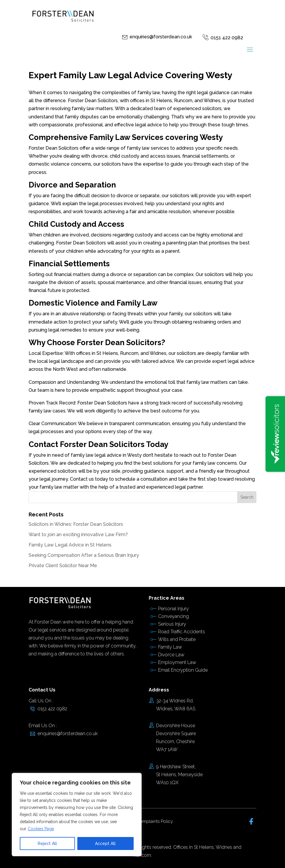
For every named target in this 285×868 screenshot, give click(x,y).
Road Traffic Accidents (182, 632)
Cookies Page (41, 829)
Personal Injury (173, 609)
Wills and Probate (177, 639)
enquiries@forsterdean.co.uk (161, 37)
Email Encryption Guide (183, 670)
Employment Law (177, 662)
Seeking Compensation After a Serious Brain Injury (84, 555)
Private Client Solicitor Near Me (63, 566)
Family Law (170, 647)
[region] (77, 815)
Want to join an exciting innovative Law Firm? (78, 535)
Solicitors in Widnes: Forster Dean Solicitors (76, 524)
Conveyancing (173, 616)
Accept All (105, 843)
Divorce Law (171, 655)
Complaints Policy (155, 821)
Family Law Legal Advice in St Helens (70, 545)
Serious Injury (172, 624)
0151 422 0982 (227, 38)
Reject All (47, 843)
